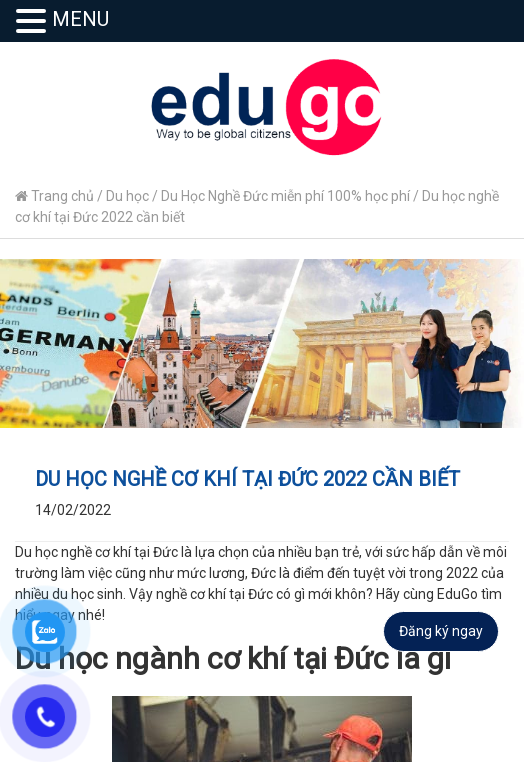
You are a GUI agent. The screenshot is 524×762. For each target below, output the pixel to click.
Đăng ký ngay (441, 631)
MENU (80, 19)
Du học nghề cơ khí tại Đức (96, 552)
